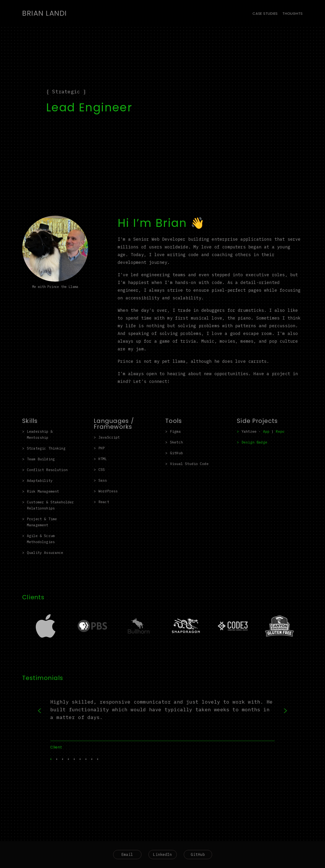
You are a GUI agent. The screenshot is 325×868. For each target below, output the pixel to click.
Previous (47, 721)
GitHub (198, 854)
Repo (280, 431)
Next (278, 721)
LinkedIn (162, 854)
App (266, 431)
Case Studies (265, 13)
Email (127, 854)
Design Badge (254, 442)
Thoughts (293, 13)
